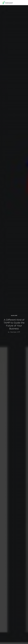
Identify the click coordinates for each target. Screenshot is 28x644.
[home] (7, 3)
